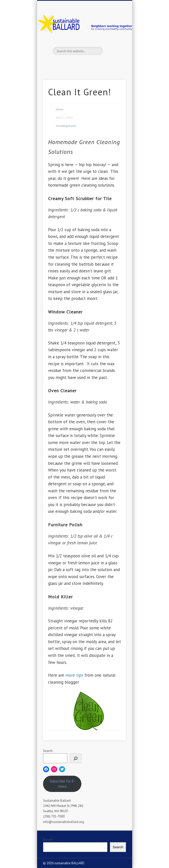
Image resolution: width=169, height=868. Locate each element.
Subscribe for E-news (62, 784)
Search (48, 751)
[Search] (76, 758)
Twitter (79, 64)
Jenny (60, 109)
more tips (74, 675)
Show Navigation (114, 45)
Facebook (68, 64)
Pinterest (89, 64)
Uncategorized (66, 126)
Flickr (99, 64)
